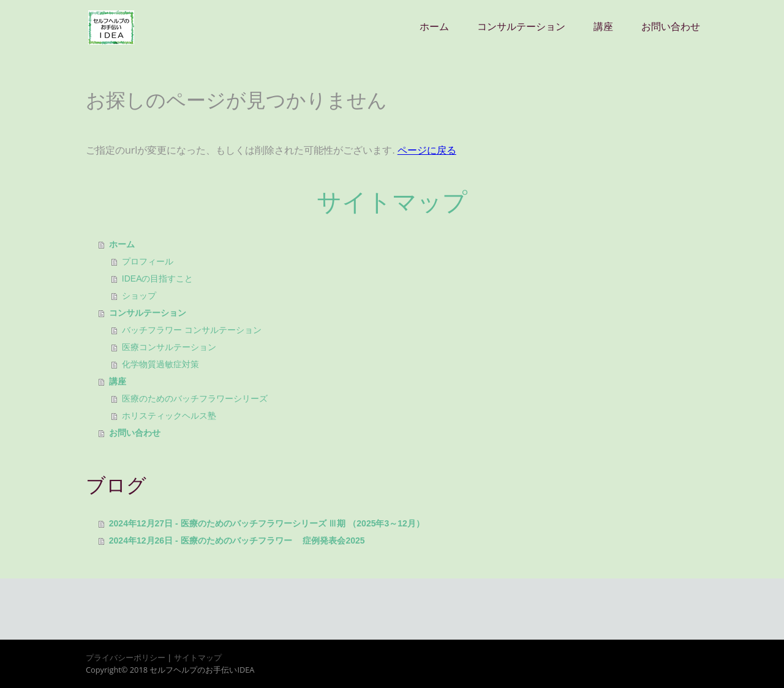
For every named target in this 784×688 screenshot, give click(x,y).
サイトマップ (198, 657)
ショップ (139, 296)
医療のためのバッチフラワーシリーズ (195, 398)
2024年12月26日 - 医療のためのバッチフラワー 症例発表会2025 (237, 540)
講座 (603, 27)
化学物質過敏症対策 (160, 364)
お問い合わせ (671, 27)
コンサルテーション (521, 27)
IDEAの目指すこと (158, 279)
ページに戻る (427, 150)
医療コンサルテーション (169, 347)
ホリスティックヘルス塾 (169, 416)
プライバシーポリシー (126, 657)
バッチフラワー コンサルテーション (192, 330)
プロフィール (148, 261)
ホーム (434, 27)
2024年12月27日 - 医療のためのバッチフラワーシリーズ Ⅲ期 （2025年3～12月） (267, 523)
